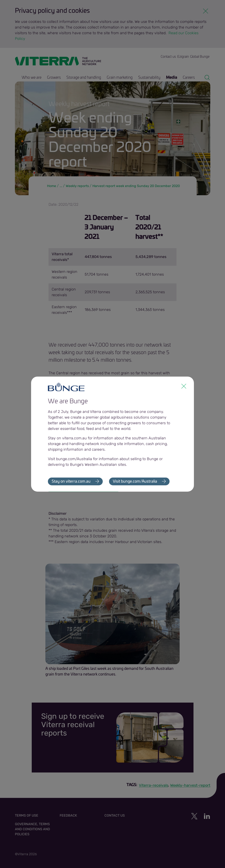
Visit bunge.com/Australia (135, 482)
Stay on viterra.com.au (71, 482)
